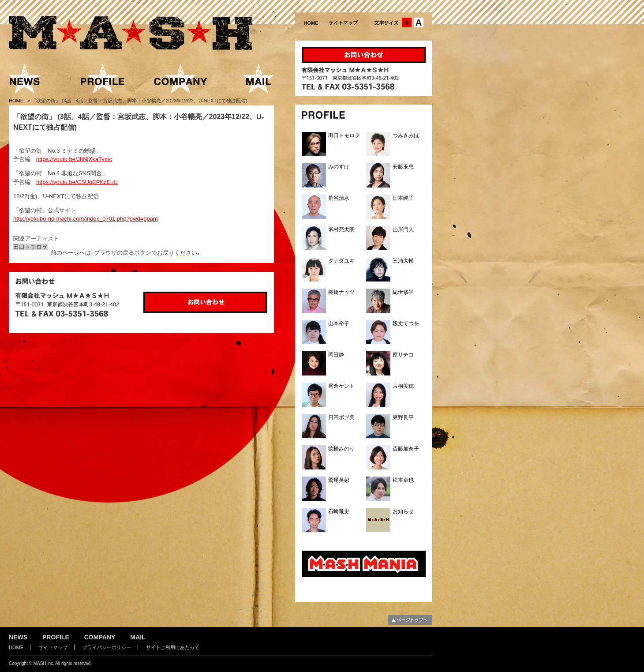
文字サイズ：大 (419, 23)
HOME (17, 101)
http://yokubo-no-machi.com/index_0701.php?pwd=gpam (86, 219)
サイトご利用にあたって (173, 647)
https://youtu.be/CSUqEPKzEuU (77, 182)
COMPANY (100, 637)
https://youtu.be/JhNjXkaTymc (74, 159)
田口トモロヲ (30, 247)
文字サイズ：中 (407, 23)
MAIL (138, 637)
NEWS (18, 637)
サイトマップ (53, 647)
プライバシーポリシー (107, 647)
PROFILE (56, 637)
